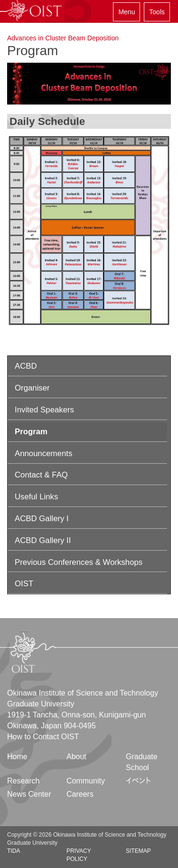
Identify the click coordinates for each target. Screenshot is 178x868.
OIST (24, 584)
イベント (138, 781)
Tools (157, 12)
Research (23, 781)
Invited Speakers (44, 410)
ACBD (26, 366)
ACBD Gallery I (42, 519)
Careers (80, 794)
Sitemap (138, 851)
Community (86, 781)
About (76, 757)
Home (17, 757)
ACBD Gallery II (43, 540)
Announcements (43, 453)
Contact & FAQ (41, 475)
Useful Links (36, 497)
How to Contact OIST (43, 737)
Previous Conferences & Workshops (79, 562)
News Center (29, 794)
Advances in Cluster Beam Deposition (63, 38)
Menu (126, 12)
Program (31, 432)
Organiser (32, 388)
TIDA (14, 851)
